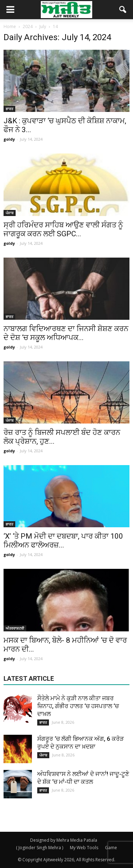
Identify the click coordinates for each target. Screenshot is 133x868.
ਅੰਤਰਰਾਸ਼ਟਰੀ (15, 628)
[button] (123, 10)
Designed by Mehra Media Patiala (64, 840)
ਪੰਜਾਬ (10, 213)
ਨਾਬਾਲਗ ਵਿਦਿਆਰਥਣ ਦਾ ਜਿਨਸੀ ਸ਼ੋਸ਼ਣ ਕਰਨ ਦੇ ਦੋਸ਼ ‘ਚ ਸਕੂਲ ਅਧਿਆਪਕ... (66, 333)
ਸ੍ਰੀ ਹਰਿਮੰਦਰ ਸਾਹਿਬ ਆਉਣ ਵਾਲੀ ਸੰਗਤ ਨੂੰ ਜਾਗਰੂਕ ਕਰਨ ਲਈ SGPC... (63, 229)
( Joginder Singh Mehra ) (40, 848)
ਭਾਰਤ (9, 109)
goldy (9, 139)
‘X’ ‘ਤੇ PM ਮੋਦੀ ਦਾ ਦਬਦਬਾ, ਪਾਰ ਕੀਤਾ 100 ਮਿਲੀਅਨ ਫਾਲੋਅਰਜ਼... (63, 541)
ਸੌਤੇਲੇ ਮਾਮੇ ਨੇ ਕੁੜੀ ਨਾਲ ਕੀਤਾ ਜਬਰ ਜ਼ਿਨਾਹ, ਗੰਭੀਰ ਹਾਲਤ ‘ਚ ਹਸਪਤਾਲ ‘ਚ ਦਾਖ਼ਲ (78, 706)
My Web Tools (84, 848)
